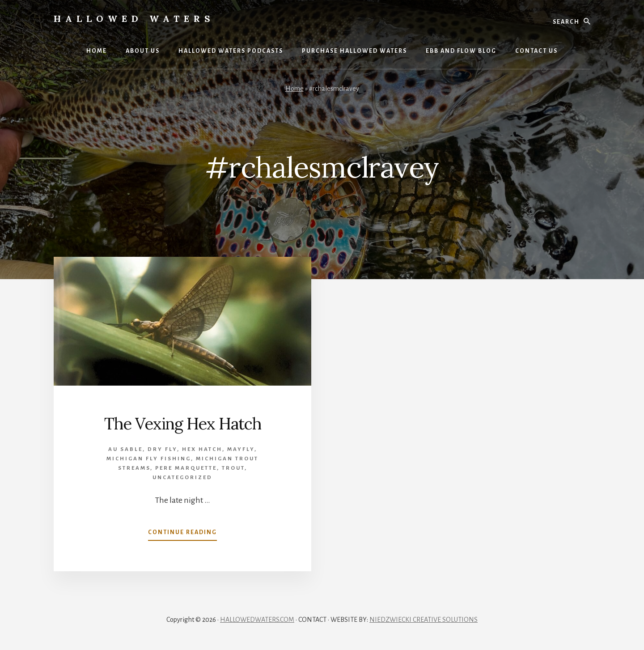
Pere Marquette (186, 468)
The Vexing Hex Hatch (183, 424)
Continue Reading (182, 534)
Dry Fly (162, 449)
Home (294, 89)
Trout (233, 468)
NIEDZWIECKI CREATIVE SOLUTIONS (424, 620)
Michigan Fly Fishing (149, 459)
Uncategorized (182, 478)
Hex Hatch (202, 449)
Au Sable (125, 449)
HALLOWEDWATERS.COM (257, 620)
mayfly (241, 449)
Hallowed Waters (134, 19)
